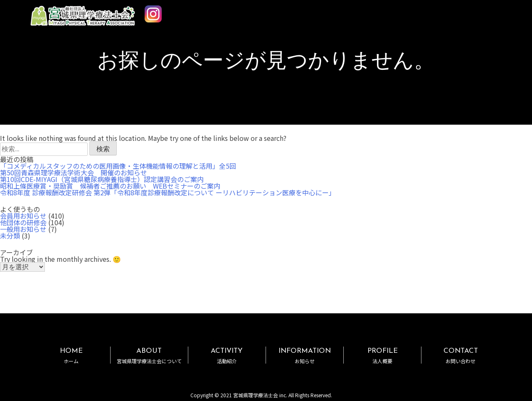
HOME (71, 355)
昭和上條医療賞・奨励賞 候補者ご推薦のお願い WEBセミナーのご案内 (110, 186)
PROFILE (382, 355)
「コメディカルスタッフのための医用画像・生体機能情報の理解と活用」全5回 (118, 166)
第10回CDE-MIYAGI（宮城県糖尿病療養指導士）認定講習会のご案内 (102, 179)
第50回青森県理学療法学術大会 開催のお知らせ (74, 172)
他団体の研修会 (23, 222)
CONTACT (460, 355)
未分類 (10, 236)
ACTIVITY (227, 355)
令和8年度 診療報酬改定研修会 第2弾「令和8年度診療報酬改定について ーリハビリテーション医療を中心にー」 (168, 192)
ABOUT (149, 355)
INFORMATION (305, 355)
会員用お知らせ (23, 216)
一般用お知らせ (23, 229)
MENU (502, 12)
